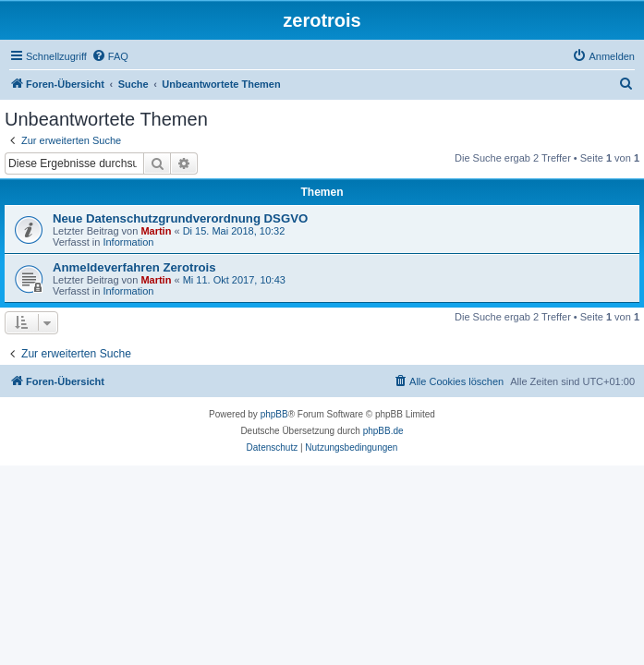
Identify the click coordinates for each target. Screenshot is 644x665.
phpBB (274, 414)
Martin (156, 231)
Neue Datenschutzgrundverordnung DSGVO (180, 218)
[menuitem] (110, 56)
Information (128, 242)
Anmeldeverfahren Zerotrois (134, 267)
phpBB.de (383, 431)
